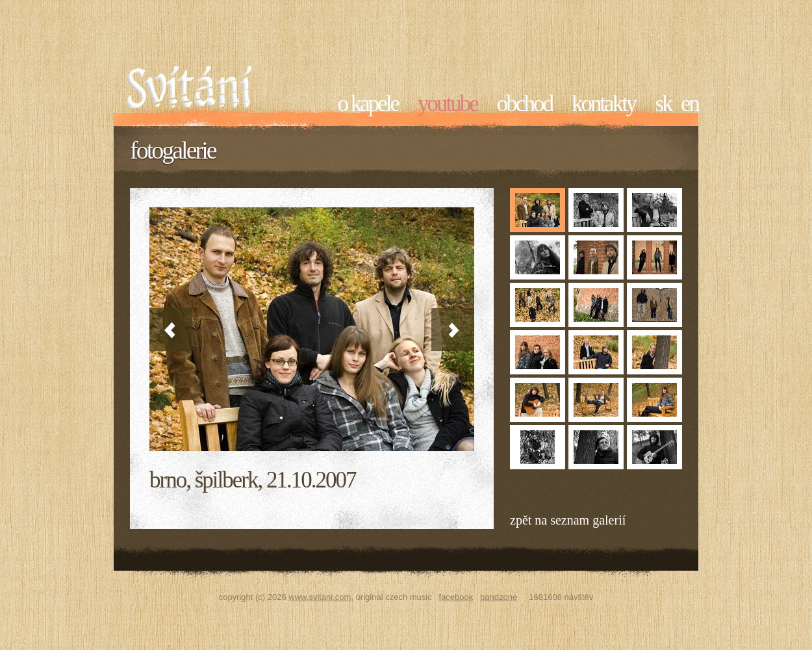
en (690, 104)
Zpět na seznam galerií (568, 520)
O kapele (368, 104)
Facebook (456, 597)
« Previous (171, 330)
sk (663, 104)
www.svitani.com (320, 597)
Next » (453, 330)
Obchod (525, 104)
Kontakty (603, 104)
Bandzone (499, 597)
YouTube (448, 104)
